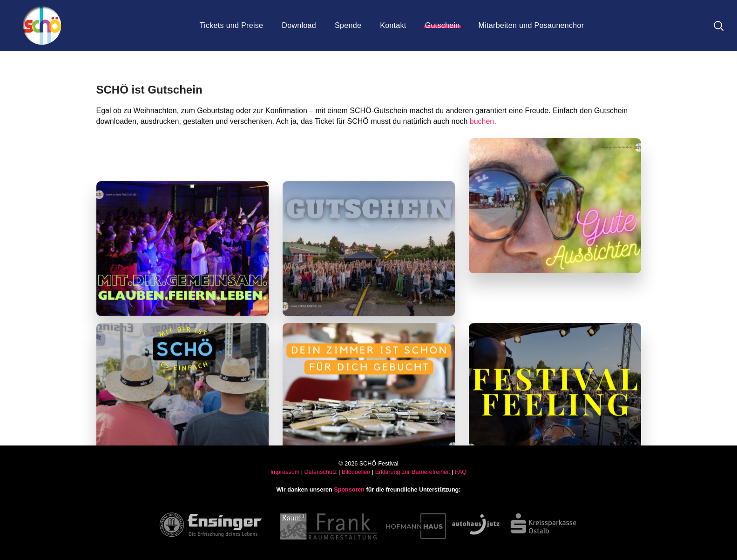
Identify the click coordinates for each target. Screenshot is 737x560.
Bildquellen (356, 472)
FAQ (461, 472)
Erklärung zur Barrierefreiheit (413, 472)
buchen (482, 121)
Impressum (285, 472)
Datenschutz (320, 472)
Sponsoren (349, 490)
